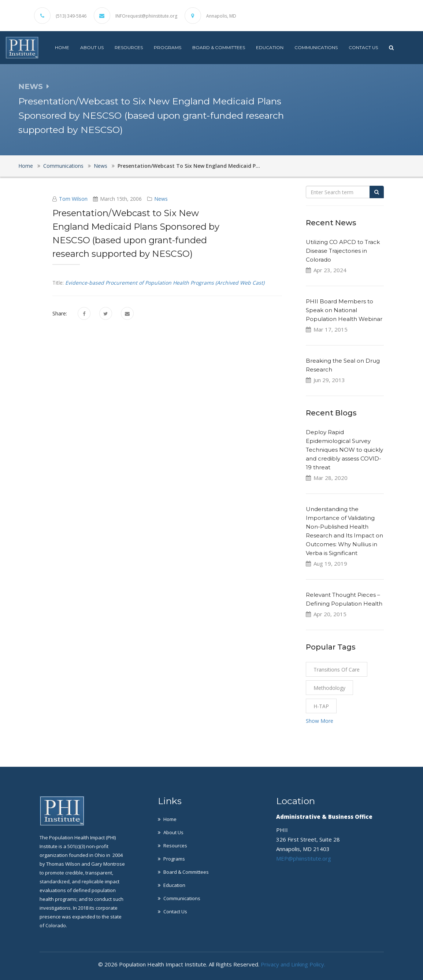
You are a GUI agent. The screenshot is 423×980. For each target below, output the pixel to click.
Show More (320, 721)
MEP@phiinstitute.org (304, 858)
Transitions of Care (337, 670)
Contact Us (363, 47)
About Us (92, 47)
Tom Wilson (73, 199)
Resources (129, 47)
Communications (316, 47)
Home (62, 47)
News (101, 166)
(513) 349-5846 (71, 16)
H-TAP (321, 706)
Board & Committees (219, 47)
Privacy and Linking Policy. (293, 964)
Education (270, 47)
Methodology (329, 688)
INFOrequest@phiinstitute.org (146, 16)
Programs (168, 47)
